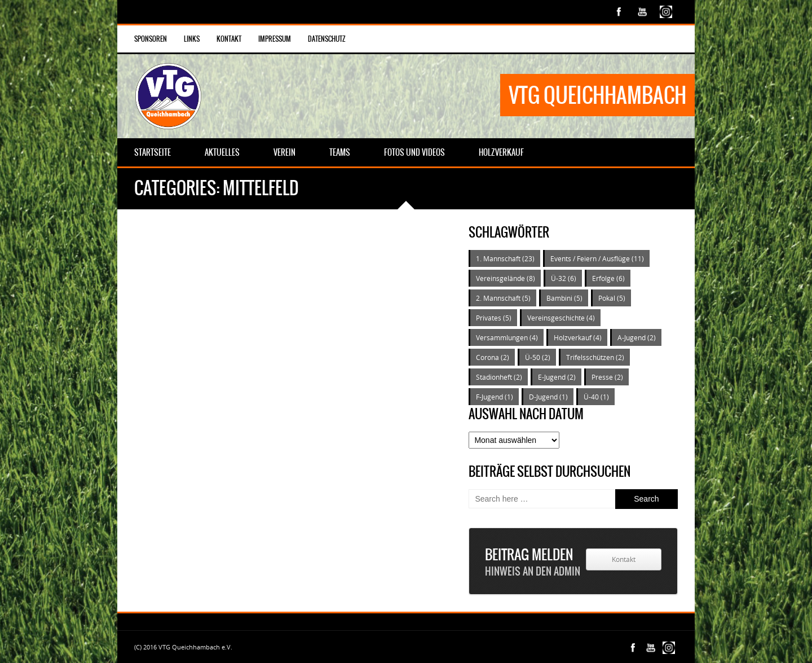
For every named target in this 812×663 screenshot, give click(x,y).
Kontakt (229, 39)
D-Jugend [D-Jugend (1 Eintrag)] (548, 397)
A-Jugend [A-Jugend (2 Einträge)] (637, 337)
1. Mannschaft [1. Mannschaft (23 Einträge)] (505, 258)
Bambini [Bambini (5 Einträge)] (564, 298)
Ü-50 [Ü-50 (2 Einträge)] (538, 357)
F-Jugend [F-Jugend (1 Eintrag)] (495, 397)
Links (192, 39)
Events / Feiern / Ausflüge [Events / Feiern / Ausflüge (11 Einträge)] (597, 258)
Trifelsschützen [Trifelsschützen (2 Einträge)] (595, 357)
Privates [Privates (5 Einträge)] (494, 318)
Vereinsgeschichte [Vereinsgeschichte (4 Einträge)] (561, 318)
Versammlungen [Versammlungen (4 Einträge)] (507, 337)
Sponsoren (151, 39)
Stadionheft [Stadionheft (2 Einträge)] (499, 377)
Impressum (275, 39)
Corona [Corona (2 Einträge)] (493, 357)
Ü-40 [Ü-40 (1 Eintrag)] (596, 397)
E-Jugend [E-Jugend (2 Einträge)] (557, 377)
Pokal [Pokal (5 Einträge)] (612, 298)
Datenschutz (327, 39)
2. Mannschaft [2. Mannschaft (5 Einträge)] (503, 298)
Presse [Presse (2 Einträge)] (607, 377)
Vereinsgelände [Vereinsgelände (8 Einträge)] (506, 278)
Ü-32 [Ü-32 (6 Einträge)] (564, 278)
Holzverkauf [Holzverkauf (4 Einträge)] (578, 337)
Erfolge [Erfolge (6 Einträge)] (608, 278)
